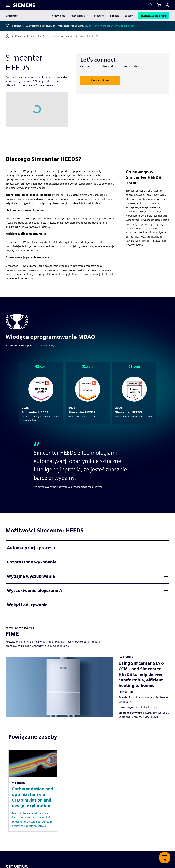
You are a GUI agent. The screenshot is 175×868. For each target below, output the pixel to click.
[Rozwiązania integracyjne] (60, 36)
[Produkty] (20, 36)
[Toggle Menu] (8, 5)
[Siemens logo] (24, 5)
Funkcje (115, 16)
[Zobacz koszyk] (159, 5)
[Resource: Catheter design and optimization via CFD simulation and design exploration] (33, 791)
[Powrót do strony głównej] (8, 36)
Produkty (99, 16)
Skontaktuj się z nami (154, 16)
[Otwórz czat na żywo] (165, 858)
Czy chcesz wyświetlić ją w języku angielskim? (109, 26)
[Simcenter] (36, 36)
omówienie (59, 16)
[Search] (151, 5)
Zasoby (129, 16)
